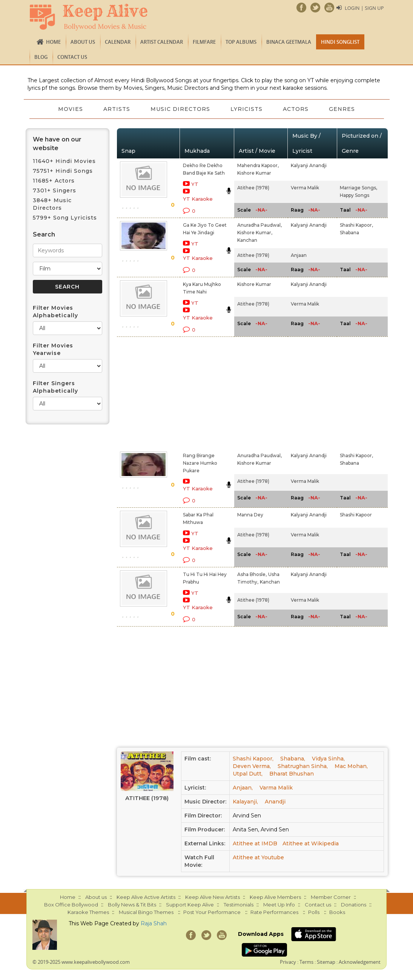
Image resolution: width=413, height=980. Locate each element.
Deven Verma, (252, 766)
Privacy (288, 962)
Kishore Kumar (254, 173)
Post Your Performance (212, 912)
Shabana (349, 233)
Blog (41, 57)
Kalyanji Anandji (309, 165)
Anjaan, (243, 788)
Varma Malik (276, 788)
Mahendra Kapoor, (258, 165)
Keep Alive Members (275, 897)
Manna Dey (250, 515)
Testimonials (239, 905)
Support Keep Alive (190, 905)
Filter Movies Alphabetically (55, 312)
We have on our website (57, 144)
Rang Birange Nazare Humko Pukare (200, 463)
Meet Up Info (279, 905)
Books (337, 912)
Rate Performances (274, 912)
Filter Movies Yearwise (53, 349)
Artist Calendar (162, 42)
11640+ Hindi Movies (64, 161)
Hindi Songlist (340, 42)
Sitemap (326, 962)
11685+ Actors (54, 181)
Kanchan (247, 240)
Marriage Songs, (358, 188)
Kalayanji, (245, 802)
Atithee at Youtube (258, 857)
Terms (306, 962)
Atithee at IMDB (255, 843)
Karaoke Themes (88, 912)
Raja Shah (154, 923)
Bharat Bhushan (292, 774)
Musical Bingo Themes (146, 912)
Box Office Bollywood (71, 905)
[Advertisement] (198, 393)
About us (83, 42)
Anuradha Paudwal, (259, 225)
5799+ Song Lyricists (65, 218)
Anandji (275, 802)
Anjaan (299, 255)
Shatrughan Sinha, (303, 766)
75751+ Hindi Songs (63, 171)
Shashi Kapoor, (356, 225)
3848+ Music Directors (52, 204)
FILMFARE (204, 42)
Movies (69, 109)
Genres (344, 109)
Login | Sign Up (364, 8)
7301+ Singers (55, 190)
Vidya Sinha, (328, 759)
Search (44, 234)
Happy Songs (355, 195)
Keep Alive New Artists (213, 897)
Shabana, (293, 759)
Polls (314, 912)
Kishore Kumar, (255, 233)
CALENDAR (118, 42)
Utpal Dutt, (248, 774)
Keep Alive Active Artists (146, 897)
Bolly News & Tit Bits (132, 905)
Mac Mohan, (351, 766)
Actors (297, 109)
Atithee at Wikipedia (311, 843)
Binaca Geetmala (289, 42)
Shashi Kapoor (356, 515)
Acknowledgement (360, 962)
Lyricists (247, 109)
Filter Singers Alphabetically (55, 387)
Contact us (72, 57)
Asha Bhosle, (252, 574)
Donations (354, 905)
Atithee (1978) (253, 188)
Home (53, 42)
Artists (116, 109)
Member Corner (331, 897)
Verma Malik (305, 188)
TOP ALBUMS (241, 42)
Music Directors (180, 109)
